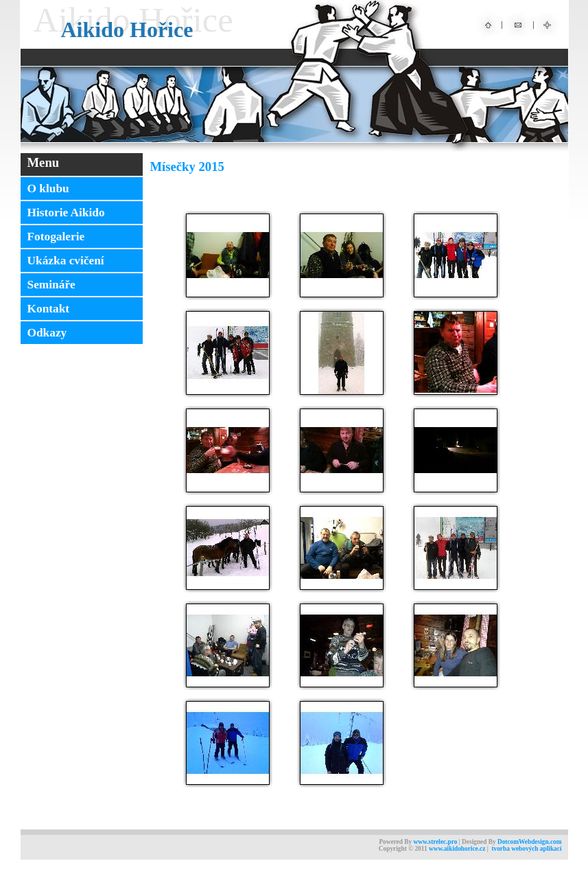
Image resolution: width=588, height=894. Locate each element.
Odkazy (47, 333)
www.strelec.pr (433, 842)
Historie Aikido (66, 213)
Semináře (51, 285)
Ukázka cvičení (66, 261)
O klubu (48, 188)
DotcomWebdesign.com (530, 842)
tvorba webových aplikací (526, 849)
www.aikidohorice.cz (457, 849)
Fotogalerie (56, 237)
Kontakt (49, 309)
